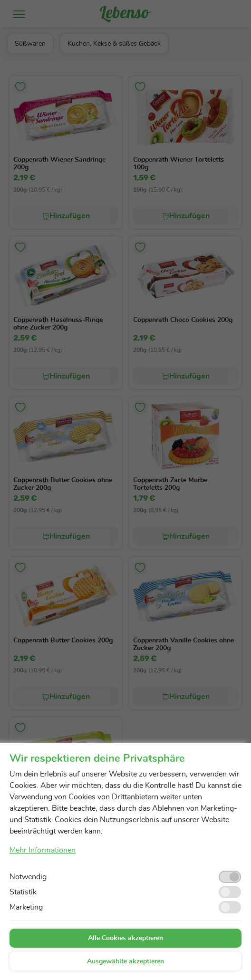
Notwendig (28, 877)
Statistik (23, 892)
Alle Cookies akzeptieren (125, 938)
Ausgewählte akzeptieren (125, 961)
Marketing (26, 907)
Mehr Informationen (43, 850)
